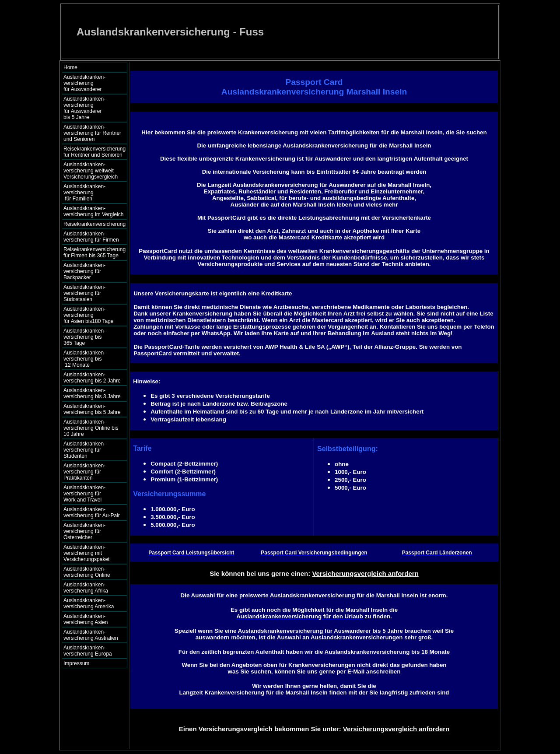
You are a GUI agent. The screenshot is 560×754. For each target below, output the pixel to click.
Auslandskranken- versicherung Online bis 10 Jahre (91, 428)
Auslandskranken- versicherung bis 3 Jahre (92, 393)
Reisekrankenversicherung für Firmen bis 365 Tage (94, 253)
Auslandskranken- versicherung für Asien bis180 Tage (93, 315)
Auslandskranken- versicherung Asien (86, 619)
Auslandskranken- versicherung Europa (88, 651)
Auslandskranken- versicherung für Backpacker (84, 271)
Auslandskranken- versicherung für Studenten (84, 450)
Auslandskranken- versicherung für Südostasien (84, 293)
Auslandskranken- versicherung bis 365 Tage (92, 337)
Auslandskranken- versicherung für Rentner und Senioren (92, 133)
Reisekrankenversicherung (94, 224)
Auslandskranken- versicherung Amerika (89, 603)
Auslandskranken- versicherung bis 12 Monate (91, 359)
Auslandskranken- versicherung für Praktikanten (84, 472)
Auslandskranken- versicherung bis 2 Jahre (92, 378)
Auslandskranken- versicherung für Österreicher (84, 531)
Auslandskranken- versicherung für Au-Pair (92, 512)
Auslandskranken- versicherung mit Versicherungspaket (86, 553)
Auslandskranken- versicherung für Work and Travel (89, 494)
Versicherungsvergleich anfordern (365, 573)
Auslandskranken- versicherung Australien (91, 635)
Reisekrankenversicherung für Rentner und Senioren (94, 152)
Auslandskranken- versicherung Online (87, 572)
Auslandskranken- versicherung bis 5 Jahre (92, 409)
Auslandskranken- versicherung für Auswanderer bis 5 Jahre (93, 108)
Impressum (76, 663)
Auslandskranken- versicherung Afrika (86, 588)
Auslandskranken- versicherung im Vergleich (93, 211)
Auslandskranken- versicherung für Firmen (91, 237)
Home (70, 67)
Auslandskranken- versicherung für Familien (92, 193)
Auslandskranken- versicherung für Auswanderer (92, 83)
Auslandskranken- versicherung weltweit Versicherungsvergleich (91, 171)
